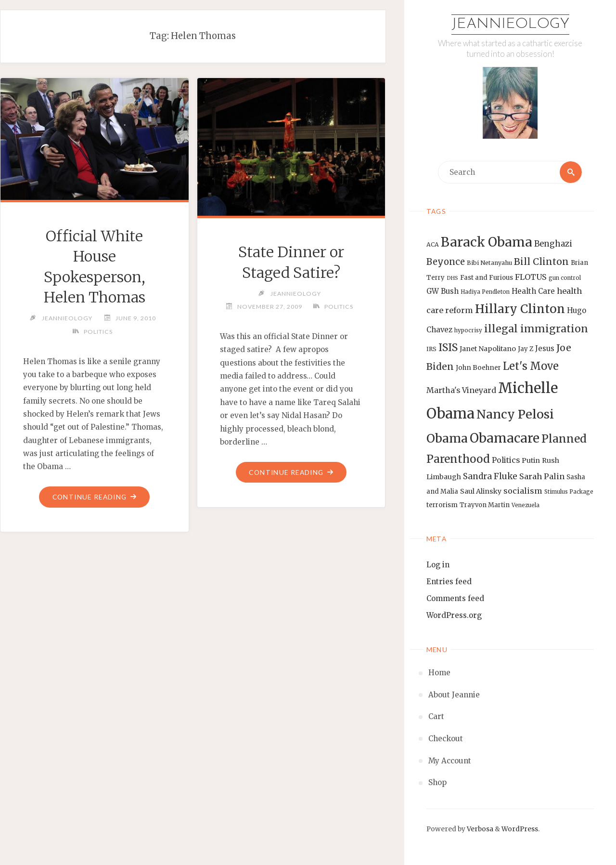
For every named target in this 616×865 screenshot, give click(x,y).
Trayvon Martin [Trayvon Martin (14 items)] (485, 505)
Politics (98, 332)
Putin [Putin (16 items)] (531, 460)
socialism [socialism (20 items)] (523, 491)
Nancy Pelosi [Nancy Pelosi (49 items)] (515, 414)
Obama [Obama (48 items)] (447, 438)
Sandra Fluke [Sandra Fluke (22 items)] (490, 476)
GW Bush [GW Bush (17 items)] (443, 291)
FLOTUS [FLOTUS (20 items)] (531, 277)
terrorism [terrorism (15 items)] (442, 505)
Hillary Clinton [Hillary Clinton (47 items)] (520, 309)
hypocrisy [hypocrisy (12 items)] (468, 330)
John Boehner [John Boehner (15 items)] (478, 368)
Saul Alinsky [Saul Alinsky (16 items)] (481, 491)
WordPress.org (454, 615)
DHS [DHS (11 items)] (452, 278)
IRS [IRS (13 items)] (431, 349)
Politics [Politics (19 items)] (506, 460)
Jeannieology (510, 24)
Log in (438, 565)
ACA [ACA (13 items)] (433, 244)
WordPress (520, 829)
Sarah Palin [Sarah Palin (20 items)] (542, 476)
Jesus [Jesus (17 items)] (545, 348)
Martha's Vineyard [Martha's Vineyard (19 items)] (461, 390)
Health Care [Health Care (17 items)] (533, 291)
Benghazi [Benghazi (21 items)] (553, 244)
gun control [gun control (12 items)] (565, 278)
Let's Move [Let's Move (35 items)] (531, 366)
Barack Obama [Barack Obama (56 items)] (487, 242)
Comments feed (455, 598)
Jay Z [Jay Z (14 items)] (526, 349)
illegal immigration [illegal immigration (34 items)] (536, 329)
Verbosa (479, 829)
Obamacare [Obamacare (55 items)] (505, 438)
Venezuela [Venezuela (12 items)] (526, 505)
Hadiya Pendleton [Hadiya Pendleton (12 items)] (485, 292)
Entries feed (449, 582)
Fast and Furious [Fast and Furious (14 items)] (487, 278)
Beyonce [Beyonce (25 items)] (446, 262)
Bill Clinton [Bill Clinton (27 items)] (541, 262)
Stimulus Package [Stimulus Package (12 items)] (569, 492)
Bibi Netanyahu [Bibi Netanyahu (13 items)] (489, 263)
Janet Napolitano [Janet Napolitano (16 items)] (488, 349)
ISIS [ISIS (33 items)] (448, 347)
